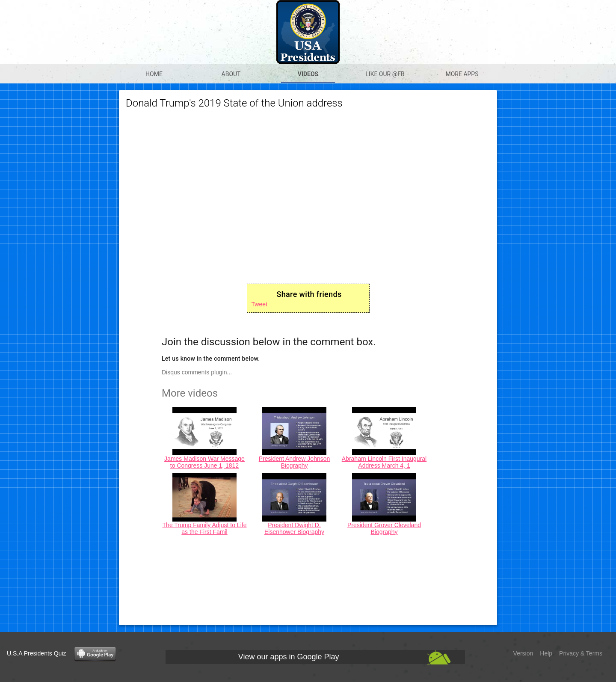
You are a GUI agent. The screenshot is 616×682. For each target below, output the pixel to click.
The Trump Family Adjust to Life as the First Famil (205, 528)
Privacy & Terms (581, 653)
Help (546, 653)
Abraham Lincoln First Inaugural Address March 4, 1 (384, 462)
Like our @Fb (385, 74)
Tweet (259, 304)
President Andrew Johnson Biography (295, 462)
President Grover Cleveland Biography (384, 528)
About (231, 74)
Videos (308, 74)
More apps (462, 74)
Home (154, 74)
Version (523, 653)
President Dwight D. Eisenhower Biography (294, 528)
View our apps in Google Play (289, 657)
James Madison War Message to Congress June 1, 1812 (204, 462)
